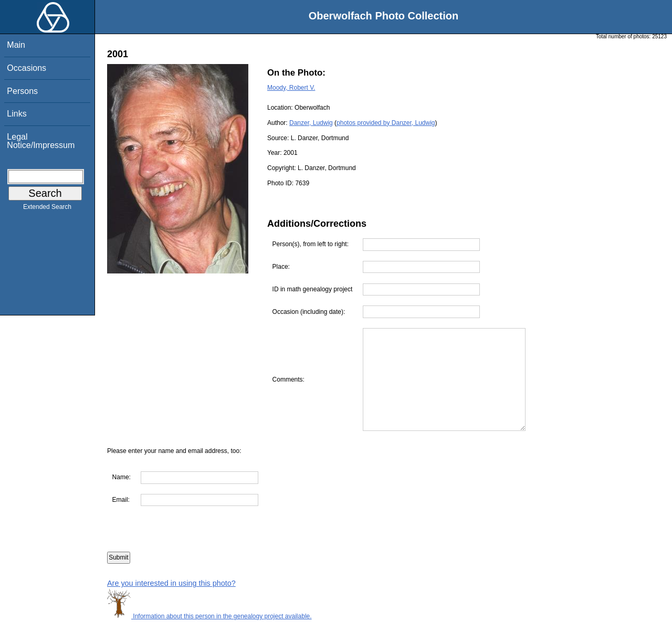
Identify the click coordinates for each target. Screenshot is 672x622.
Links (17, 114)
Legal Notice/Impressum (41, 141)
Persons (22, 91)
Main (16, 45)
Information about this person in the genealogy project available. (209, 616)
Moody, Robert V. (291, 88)
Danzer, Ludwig (311, 123)
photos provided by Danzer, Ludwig (386, 123)
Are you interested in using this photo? (171, 583)
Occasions (27, 68)
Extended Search (47, 209)
